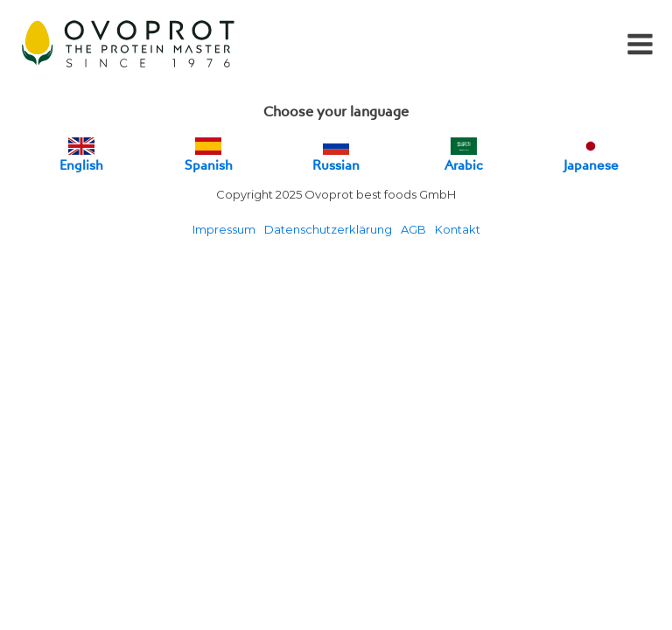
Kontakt (458, 229)
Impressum (224, 229)
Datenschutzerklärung (328, 229)
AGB (413, 229)
